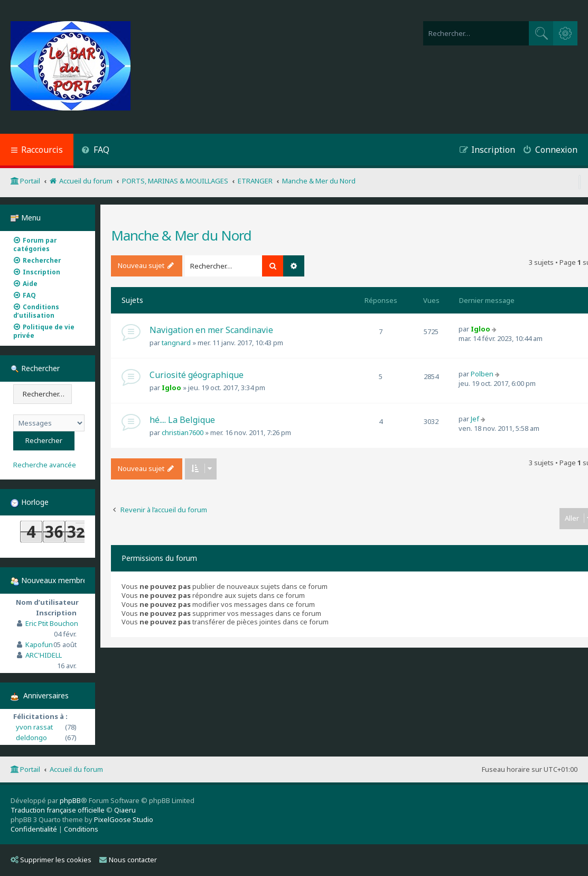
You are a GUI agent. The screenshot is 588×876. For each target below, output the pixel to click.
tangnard (176, 343)
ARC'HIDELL (44, 655)
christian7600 (183, 432)
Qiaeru (125, 810)
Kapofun (39, 644)
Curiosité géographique (197, 375)
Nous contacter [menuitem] (128, 860)
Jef (475, 419)
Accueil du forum (76, 769)
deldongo (31, 737)
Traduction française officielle (58, 810)
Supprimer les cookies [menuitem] (51, 860)
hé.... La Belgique (182, 420)
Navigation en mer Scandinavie (211, 330)
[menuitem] (95, 151)
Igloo (480, 329)
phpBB (70, 800)
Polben (482, 374)
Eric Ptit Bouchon (52, 623)
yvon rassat (34, 727)
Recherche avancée (45, 465)
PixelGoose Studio (124, 819)
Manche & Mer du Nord (181, 235)
